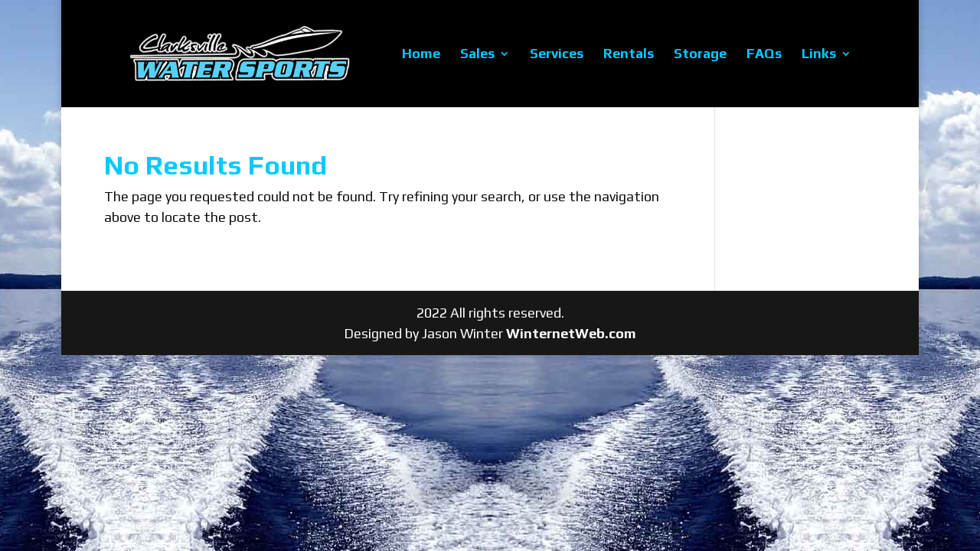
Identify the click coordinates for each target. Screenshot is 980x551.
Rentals (629, 55)
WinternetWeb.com (571, 333)
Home (421, 55)
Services (557, 55)
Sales (477, 55)
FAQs (764, 55)
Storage (700, 55)
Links (819, 55)
